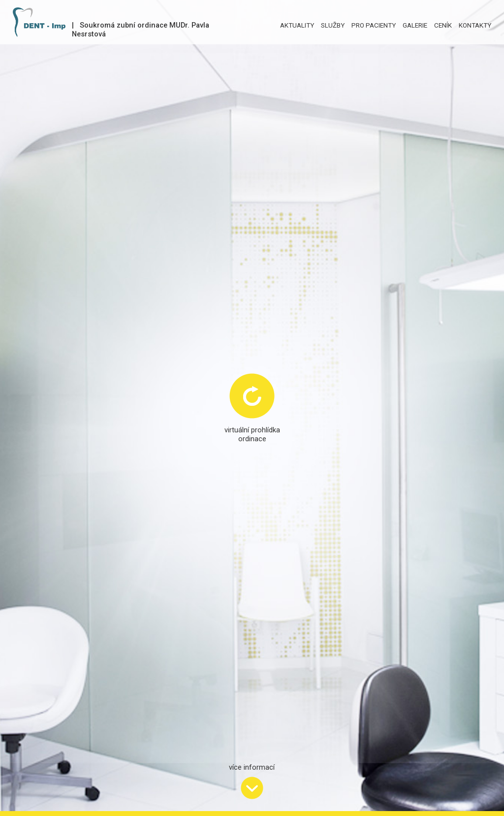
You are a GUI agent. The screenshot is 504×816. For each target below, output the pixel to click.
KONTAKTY (475, 25)
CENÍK (443, 25)
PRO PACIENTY (374, 25)
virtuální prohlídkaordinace (252, 434)
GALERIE (415, 25)
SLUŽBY (333, 25)
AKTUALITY (297, 25)
